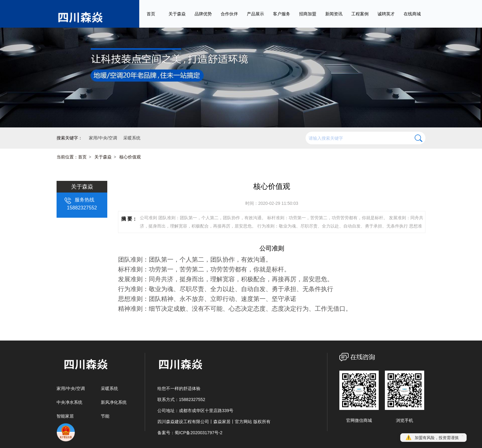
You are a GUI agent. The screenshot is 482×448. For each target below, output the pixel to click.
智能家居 (65, 416)
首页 (151, 14)
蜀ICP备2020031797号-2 (199, 433)
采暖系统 (109, 388)
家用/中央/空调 (71, 388)
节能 (105, 416)
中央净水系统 (69, 402)
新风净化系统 (114, 402)
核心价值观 (130, 157)
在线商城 (412, 14)
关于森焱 (103, 157)
